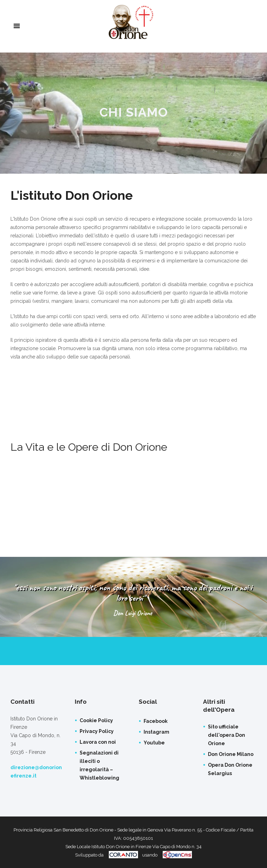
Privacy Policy (97, 731)
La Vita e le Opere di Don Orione (92, 447)
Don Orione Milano (231, 754)
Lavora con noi (98, 742)
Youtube (154, 743)
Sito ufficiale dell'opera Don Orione (226, 735)
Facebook (156, 721)
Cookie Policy (96, 720)
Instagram (156, 732)
